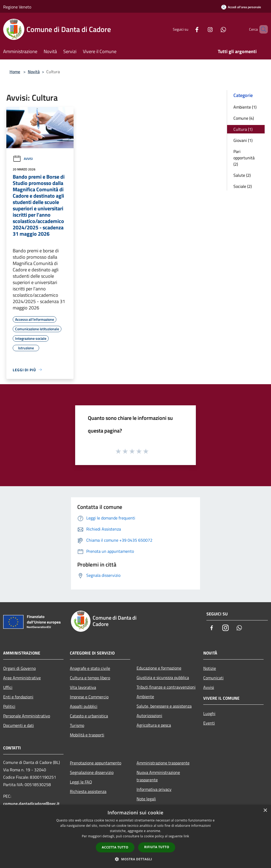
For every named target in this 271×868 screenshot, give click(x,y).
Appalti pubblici (84, 706)
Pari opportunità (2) (244, 158)
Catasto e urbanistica (89, 716)
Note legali (146, 799)
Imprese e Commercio (89, 697)
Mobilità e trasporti (87, 735)
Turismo (77, 725)
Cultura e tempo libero (90, 678)
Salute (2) (242, 175)
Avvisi (23, 159)
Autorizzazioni (149, 716)
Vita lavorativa (83, 687)
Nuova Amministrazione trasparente (158, 776)
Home (15, 72)
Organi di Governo (19, 668)
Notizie (210, 668)
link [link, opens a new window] (186, 836)
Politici (9, 706)
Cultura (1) (243, 129)
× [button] (265, 811)
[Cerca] (261, 29)
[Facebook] (188, 29)
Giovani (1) (243, 140)
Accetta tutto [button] (115, 847)
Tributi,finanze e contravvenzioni (166, 687)
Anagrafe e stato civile (90, 668)
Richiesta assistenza (88, 791)
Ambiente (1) (245, 107)
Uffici (8, 687)
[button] (135, 859)
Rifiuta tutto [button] (157, 847)
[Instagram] (201, 29)
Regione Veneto (17, 7)
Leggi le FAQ (81, 782)
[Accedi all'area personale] (241, 7)
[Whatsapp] (214, 29)
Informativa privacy (154, 789)
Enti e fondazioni (18, 697)
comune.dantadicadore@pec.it (31, 804)
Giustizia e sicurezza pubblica (163, 677)
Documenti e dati (19, 725)
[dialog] (135, 836)
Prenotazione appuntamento (96, 763)
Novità (34, 72)
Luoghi (209, 713)
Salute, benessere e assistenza (164, 706)
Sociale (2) (243, 186)
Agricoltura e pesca (154, 725)
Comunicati (213, 678)
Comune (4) (244, 118)
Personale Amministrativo (27, 716)
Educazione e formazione (159, 668)
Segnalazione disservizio (92, 772)
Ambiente (145, 697)
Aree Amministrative (22, 678)
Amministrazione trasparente (163, 763)
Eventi (209, 723)
